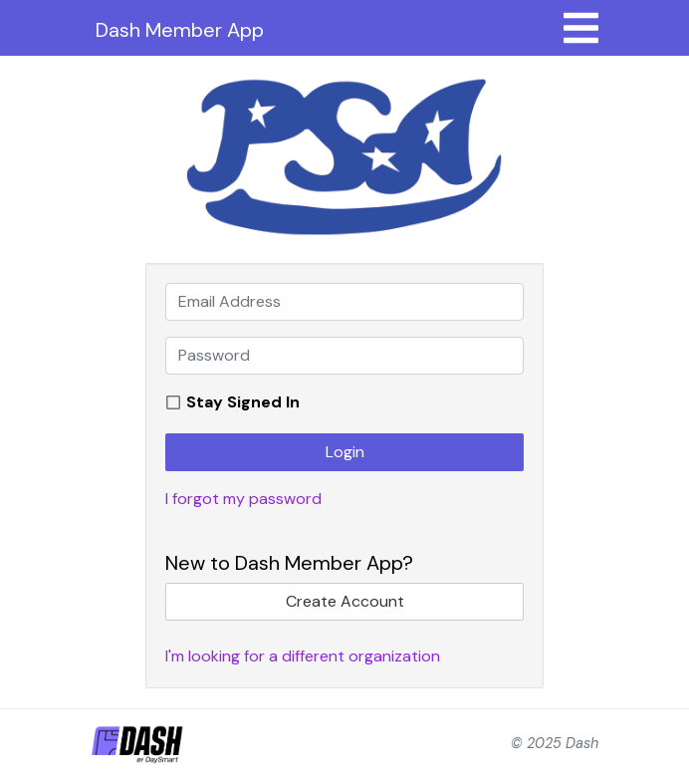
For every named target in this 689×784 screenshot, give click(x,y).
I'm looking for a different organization (303, 656)
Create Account (345, 601)
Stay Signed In (243, 402)
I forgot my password (243, 499)
